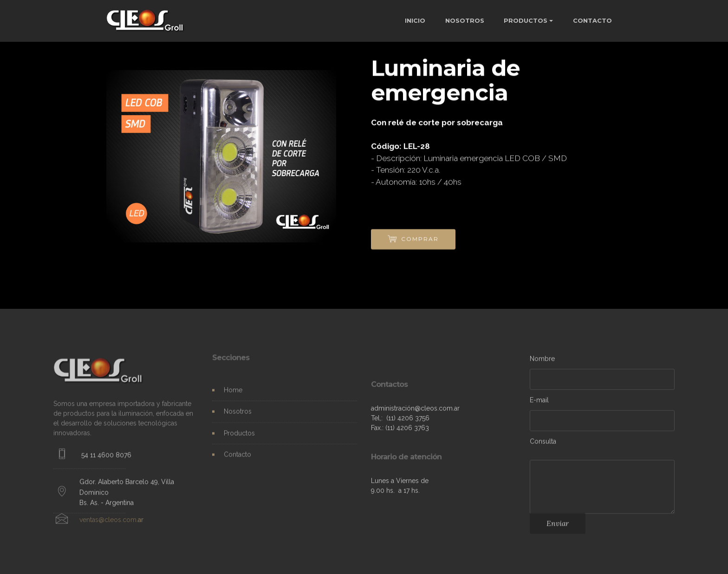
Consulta (543, 443)
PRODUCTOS (526, 21)
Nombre (542, 360)
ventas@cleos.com (108, 523)
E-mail (539, 402)
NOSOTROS (465, 21)
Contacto (237, 458)
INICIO (415, 21)
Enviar (558, 527)
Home (233, 394)
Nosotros (238, 415)
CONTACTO (592, 21)
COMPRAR (413, 239)
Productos (239, 437)
